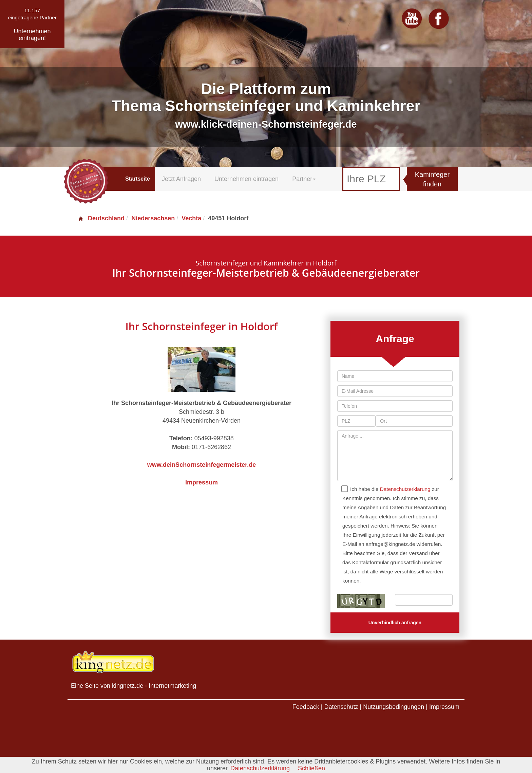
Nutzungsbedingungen (394, 707)
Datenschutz (341, 707)
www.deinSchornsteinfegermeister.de (202, 465)
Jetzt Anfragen (181, 179)
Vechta (191, 218)
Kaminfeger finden (432, 179)
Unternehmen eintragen (246, 179)
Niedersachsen (153, 218)
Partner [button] (304, 179)
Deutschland (101, 218)
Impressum (202, 482)
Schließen (311, 768)
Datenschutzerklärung (405, 489)
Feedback (306, 707)
